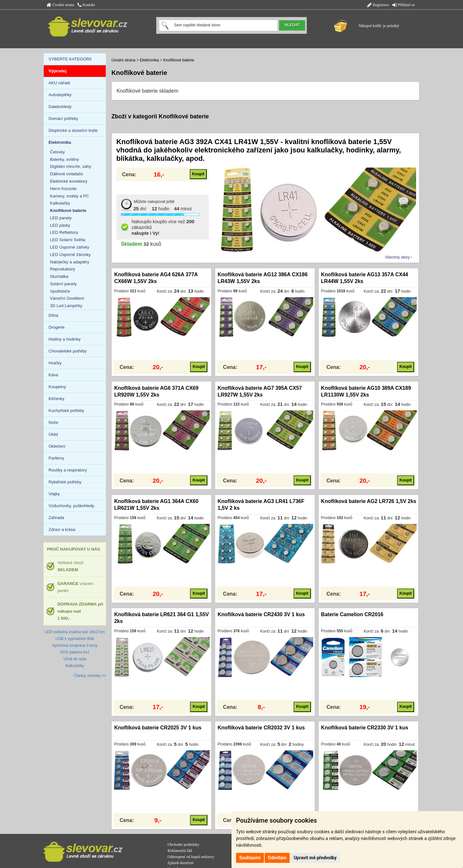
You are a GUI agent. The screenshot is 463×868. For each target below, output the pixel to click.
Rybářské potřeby (65, 482)
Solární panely (64, 284)
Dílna (53, 315)
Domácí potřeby (63, 119)
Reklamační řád (180, 851)
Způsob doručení (181, 863)
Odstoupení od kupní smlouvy (191, 857)
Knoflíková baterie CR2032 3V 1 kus (261, 728)
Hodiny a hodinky (65, 339)
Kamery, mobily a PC (70, 196)
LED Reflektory (64, 232)
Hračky (55, 363)
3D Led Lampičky (66, 306)
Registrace (378, 5)
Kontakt (86, 5)
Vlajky (54, 494)
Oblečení (57, 446)
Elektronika (149, 60)
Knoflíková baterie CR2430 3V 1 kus (261, 614)
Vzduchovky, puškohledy (71, 506)
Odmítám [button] (277, 858)
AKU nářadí (59, 83)
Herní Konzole (63, 189)
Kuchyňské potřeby (66, 411)
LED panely (61, 218)
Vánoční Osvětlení (67, 298)
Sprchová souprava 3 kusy (75, 645)
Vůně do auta (75, 659)
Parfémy (56, 458)
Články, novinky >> (90, 676)
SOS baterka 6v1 (75, 652)
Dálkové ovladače (67, 174)
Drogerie (57, 327)
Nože (53, 422)
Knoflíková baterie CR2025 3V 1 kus (158, 728)
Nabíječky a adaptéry (70, 262)
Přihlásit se (404, 5)
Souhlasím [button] (250, 858)
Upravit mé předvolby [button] (315, 858)
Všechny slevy (398, 257)
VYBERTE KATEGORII (70, 59)
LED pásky (60, 225)
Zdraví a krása (62, 530)
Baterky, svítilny (65, 159)
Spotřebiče (60, 291)
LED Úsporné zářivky (70, 247)
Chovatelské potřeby (68, 351)
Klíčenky (56, 399)
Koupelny (57, 387)
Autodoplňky (60, 95)
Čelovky (58, 152)
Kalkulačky (60, 203)
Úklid (53, 434)
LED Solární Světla (68, 240)
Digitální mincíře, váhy (71, 166)
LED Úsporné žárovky (70, 255)
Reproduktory (63, 269)
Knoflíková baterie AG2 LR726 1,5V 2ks (368, 501)
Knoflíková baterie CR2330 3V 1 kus (364, 728)
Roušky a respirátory (68, 470)
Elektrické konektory (69, 181)
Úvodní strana (60, 5)
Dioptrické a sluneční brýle (73, 130)
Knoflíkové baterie (179, 60)
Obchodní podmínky (183, 845)
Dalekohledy (60, 107)
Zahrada (56, 518)
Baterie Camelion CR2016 (352, 614)
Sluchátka (59, 276)
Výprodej (58, 71)
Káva (53, 375)
